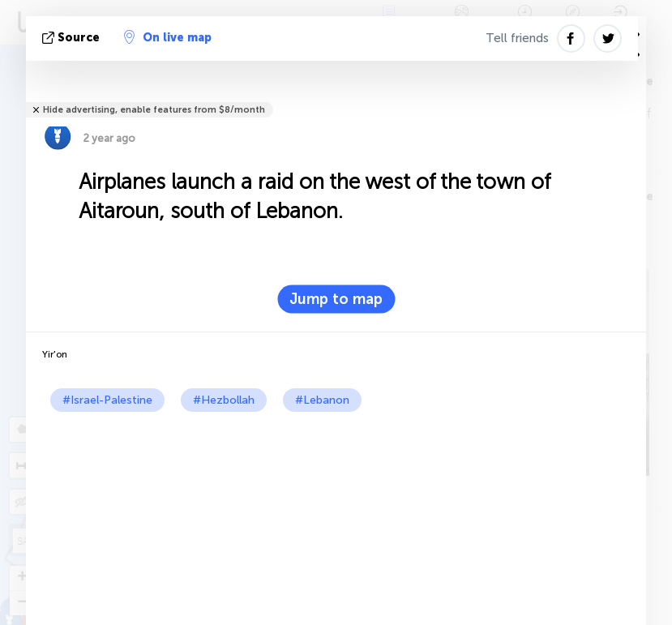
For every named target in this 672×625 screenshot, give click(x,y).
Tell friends (517, 38)
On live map (168, 37)
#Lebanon (322, 400)
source (73, 38)
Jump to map (336, 299)
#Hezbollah (224, 400)
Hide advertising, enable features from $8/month (154, 110)
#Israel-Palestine (107, 400)
